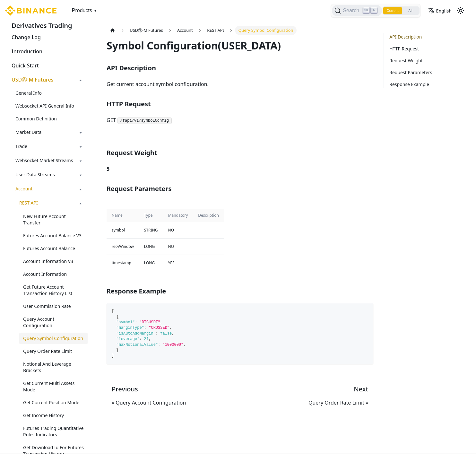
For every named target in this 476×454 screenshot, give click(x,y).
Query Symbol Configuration (53, 338)
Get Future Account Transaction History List (48, 290)
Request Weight (406, 61)
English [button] (440, 11)
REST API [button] (29, 203)
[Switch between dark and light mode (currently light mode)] (461, 11)
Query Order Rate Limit (48, 351)
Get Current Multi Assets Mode (49, 386)
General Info (29, 93)
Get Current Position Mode (51, 402)
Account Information (45, 274)
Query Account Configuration (39, 322)
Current (389, 11)
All (409, 11)
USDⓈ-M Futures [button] (32, 80)
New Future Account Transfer (44, 219)
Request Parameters (411, 72)
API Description (406, 37)
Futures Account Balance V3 (52, 236)
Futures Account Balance (49, 248)
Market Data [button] (28, 132)
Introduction (27, 51)
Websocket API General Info (45, 106)
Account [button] (24, 189)
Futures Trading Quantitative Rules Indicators (53, 431)
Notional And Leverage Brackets (47, 367)
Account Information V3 (48, 261)
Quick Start (25, 65)
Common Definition (36, 119)
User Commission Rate (47, 306)
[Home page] (113, 30)
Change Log (26, 37)
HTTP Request (404, 49)
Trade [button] (21, 146)
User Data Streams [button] (35, 175)
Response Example (409, 84)
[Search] (353, 11)
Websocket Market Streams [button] (44, 160)
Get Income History (43, 415)
